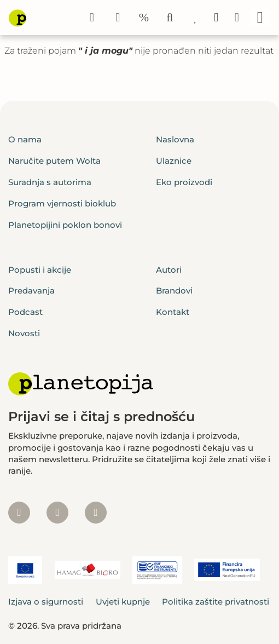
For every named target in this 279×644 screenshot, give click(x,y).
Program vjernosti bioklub (62, 203)
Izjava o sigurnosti (46, 602)
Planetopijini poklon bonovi (65, 225)
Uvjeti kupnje (123, 602)
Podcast (25, 312)
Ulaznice (174, 161)
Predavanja (31, 291)
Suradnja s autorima (50, 182)
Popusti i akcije (40, 270)
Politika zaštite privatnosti (216, 602)
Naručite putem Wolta (54, 161)
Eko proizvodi (184, 182)
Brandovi (174, 291)
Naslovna (175, 139)
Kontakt (173, 312)
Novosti (24, 333)
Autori (169, 270)
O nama (25, 139)
